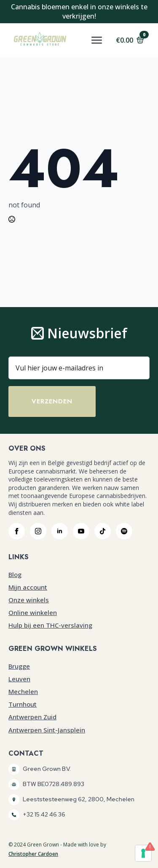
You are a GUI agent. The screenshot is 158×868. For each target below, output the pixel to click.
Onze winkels (29, 600)
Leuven (19, 679)
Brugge (19, 666)
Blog (15, 574)
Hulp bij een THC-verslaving (50, 625)
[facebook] (17, 531)
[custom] (103, 531)
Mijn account (28, 587)
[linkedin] (60, 531)
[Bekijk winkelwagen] (130, 40)
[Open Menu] (97, 40)
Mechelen (23, 691)
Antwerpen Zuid (32, 717)
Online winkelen (33, 612)
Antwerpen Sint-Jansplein (47, 730)
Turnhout (23, 704)
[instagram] (38, 531)
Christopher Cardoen (33, 854)
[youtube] (81, 531)
